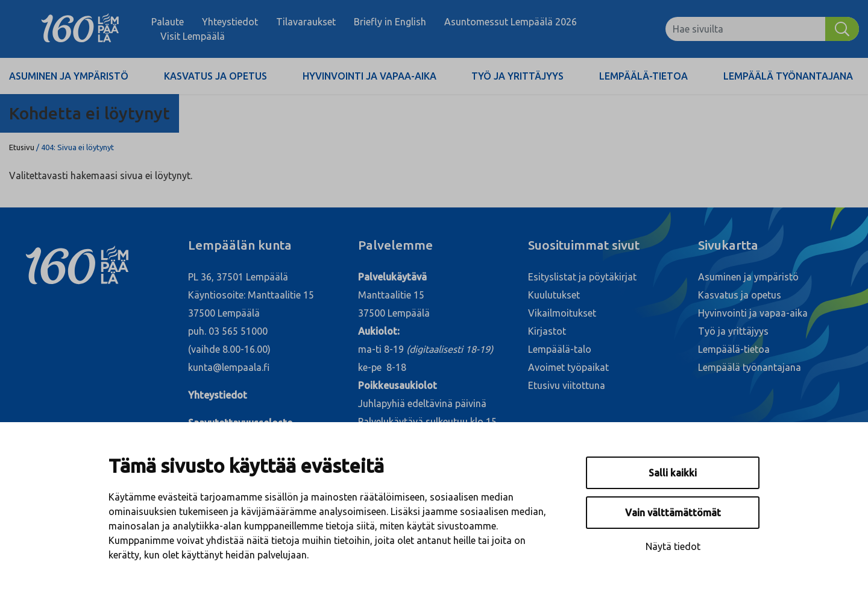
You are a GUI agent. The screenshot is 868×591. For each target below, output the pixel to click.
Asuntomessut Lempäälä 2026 (511, 22)
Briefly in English (390, 22)
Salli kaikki (673, 473)
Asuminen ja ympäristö (69, 76)
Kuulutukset (554, 295)
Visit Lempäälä (193, 36)
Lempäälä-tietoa (643, 76)
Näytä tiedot (673, 546)
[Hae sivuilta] (745, 29)
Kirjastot (547, 331)
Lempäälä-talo (560, 349)
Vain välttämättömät (673, 513)
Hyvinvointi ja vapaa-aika (370, 76)
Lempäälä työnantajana (788, 76)
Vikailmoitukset (562, 313)
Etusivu (22, 147)
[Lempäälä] (80, 29)
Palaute (168, 22)
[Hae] (842, 29)
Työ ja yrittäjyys (517, 76)
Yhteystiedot (230, 22)
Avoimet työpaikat (568, 367)
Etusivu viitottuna (567, 385)
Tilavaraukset (306, 22)
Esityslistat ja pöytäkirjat (582, 277)
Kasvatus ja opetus (215, 76)
